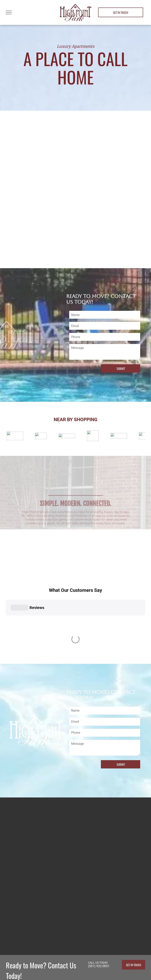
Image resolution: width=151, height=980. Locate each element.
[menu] (9, 12)
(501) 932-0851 (99, 892)
